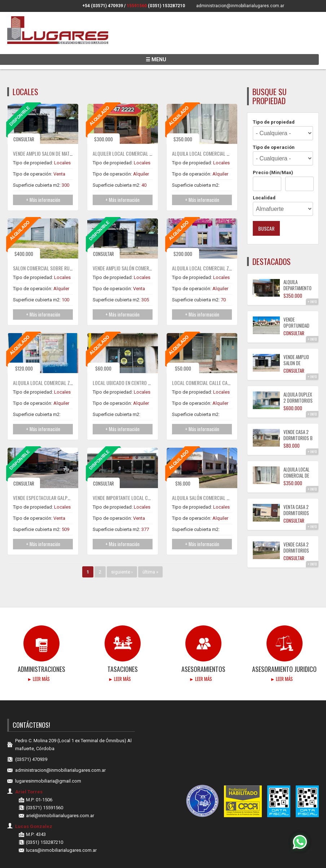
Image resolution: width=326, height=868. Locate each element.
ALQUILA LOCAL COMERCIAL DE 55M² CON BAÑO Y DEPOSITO (230, 132)
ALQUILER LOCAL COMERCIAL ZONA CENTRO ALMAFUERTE (147, 132)
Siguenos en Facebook (304, 6)
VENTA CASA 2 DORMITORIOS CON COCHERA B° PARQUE (296, 495)
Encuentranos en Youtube (314, 6)
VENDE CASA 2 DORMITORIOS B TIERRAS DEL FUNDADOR (298, 420)
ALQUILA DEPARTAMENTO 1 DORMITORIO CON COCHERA (298, 270)
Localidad (264, 177)
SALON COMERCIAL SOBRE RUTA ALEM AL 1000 (57, 247)
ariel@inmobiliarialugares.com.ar (60, 795)
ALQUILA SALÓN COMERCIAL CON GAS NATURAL (217, 477)
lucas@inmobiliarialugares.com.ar (61, 829)
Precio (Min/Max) (273, 152)
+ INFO (312, 281)
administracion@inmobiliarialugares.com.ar (240, 6)
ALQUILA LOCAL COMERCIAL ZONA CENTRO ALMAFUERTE (226, 247)
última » (150, 551)
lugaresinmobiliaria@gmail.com (48, 760)
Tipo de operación (274, 126)
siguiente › (122, 551)
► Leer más (39, 658)
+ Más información (43, 179)
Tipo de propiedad (274, 101)
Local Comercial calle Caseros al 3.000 (215, 362)
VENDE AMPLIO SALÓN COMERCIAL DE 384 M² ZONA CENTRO (150, 247)
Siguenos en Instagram (294, 6)
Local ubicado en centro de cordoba (133, 362)
